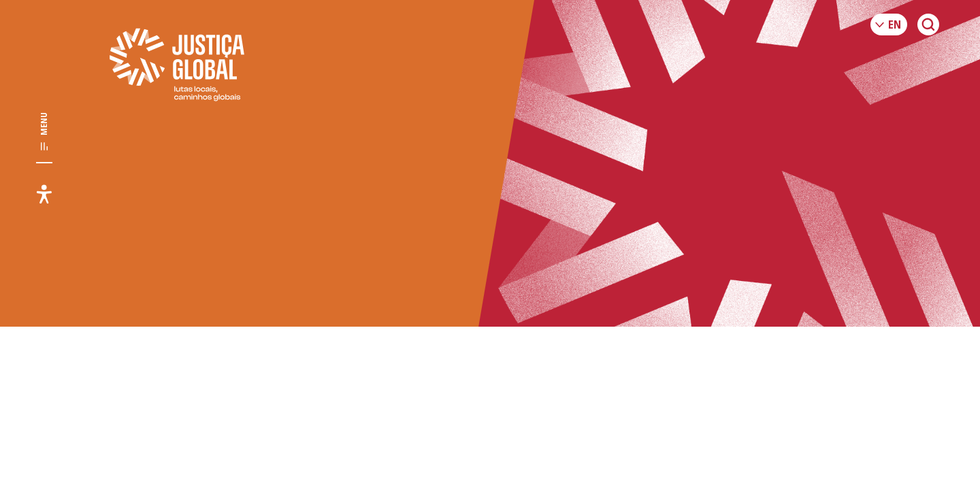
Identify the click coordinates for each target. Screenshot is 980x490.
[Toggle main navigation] (44, 132)
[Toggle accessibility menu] (44, 194)
